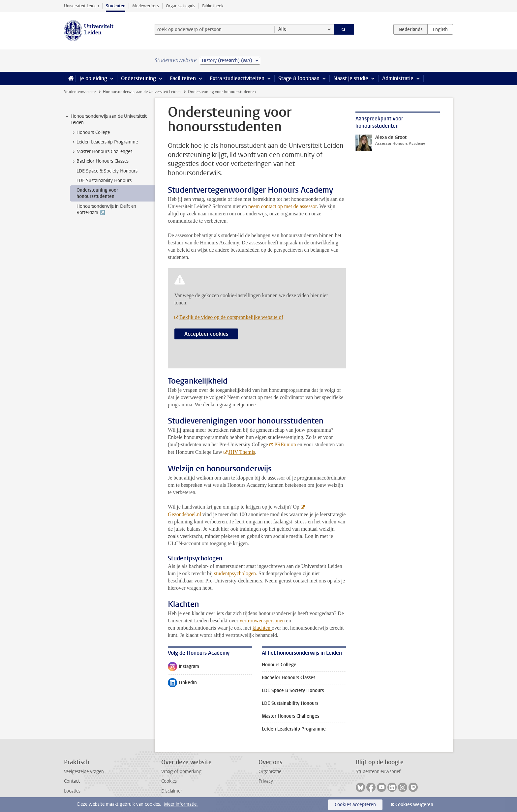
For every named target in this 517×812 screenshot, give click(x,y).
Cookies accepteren (355, 805)
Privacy (266, 781)
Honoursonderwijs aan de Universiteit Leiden (142, 92)
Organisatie (270, 772)
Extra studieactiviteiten (237, 78)
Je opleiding (93, 78)
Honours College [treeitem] (90, 133)
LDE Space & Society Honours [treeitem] (107, 171)
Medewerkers (146, 6)
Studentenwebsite (80, 92)
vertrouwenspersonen (263, 621)
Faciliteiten (183, 78)
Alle (282, 29)
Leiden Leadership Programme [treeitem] (104, 142)
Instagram (183, 668)
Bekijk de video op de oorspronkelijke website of (231, 317)
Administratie (398, 78)
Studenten (116, 6)
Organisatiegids (181, 6)
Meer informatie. (181, 804)
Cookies (169, 781)
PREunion (285, 444)
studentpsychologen (235, 573)
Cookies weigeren (414, 805)
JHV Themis (242, 452)
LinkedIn (182, 684)
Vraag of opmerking (181, 772)
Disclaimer (172, 791)
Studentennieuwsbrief (378, 772)
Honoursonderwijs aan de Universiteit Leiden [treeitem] (106, 119)
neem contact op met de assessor (283, 206)
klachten (262, 628)
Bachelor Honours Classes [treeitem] (99, 161)
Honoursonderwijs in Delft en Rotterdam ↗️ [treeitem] (106, 209)
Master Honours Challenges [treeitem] (101, 152)
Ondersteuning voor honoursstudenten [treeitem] (97, 193)
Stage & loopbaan (299, 78)
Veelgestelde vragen (84, 772)
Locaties (72, 791)
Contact (72, 781)
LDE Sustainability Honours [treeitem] (104, 181)
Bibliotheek (213, 6)
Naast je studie (351, 78)
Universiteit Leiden (81, 6)
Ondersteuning (138, 78)
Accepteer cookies (206, 334)
